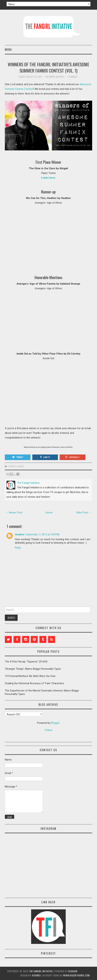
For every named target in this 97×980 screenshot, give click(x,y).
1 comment (72, 77)
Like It (45, 457)
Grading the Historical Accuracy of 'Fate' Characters (34, 683)
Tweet (18, 457)
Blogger (55, 723)
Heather (20, 534)
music (21, 466)
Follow (48, 730)
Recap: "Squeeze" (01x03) (26, 662)
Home (49, 513)
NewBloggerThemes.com (77, 975)
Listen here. (48, 178)
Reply (18, 548)
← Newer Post (14, 513)
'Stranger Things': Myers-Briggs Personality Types (33, 669)
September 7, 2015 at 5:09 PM (43, 534)
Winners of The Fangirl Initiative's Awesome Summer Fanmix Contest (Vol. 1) (48, 67)
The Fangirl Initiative (41, 971)
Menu (8, 49)
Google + (72, 457)
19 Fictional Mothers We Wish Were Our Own (30, 676)
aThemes (36, 975)
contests (13, 466)
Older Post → (84, 513)
